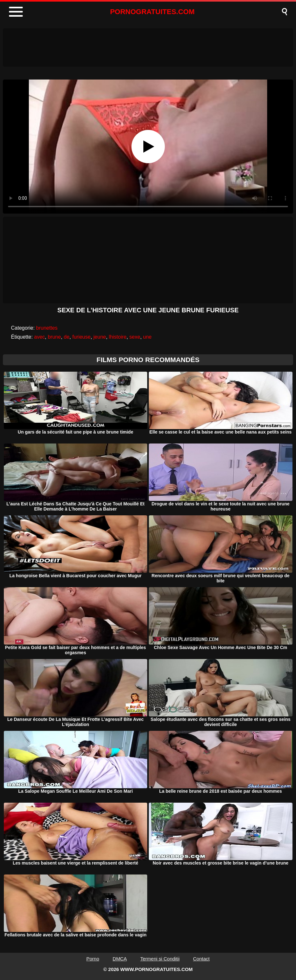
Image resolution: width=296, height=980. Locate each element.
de (67, 337)
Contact (201, 959)
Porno (93, 959)
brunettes (47, 328)
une (147, 337)
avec (39, 337)
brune (54, 337)
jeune (100, 337)
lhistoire (118, 337)
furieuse (81, 337)
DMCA (120, 959)
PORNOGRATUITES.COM (152, 12)
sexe (135, 337)
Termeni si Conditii (160, 959)
